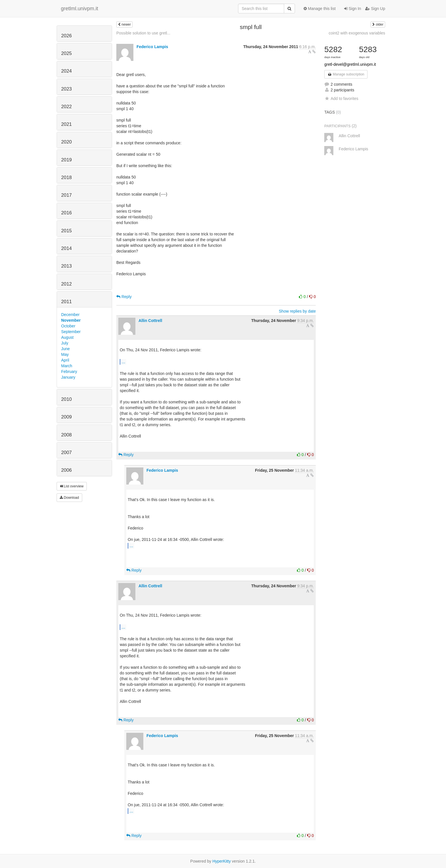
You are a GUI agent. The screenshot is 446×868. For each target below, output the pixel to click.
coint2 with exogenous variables (357, 33)
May (65, 354)
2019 (66, 160)
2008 (66, 435)
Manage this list (320, 9)
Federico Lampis (152, 47)
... (123, 362)
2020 (66, 142)
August (67, 337)
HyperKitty (222, 861)
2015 (66, 231)
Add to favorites (341, 99)
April (65, 360)
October (68, 326)
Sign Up (375, 9)
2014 (66, 248)
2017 (66, 195)
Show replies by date (297, 311)
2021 (66, 124)
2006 (66, 470)
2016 (66, 213)
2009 (66, 417)
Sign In (353, 9)
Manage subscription (346, 74)
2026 (66, 36)
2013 (66, 266)
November (71, 320)
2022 (66, 107)
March (67, 366)
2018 (66, 178)
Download (69, 498)
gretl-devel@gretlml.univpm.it (350, 64)
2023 (66, 89)
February (69, 372)
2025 (66, 53)
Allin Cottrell (150, 321)
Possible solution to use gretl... (143, 33)
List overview (72, 486)
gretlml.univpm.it (80, 9)
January (68, 377)
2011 (66, 302)
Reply (124, 297)
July (65, 343)
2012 (66, 284)
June (65, 349)
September (71, 332)
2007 (66, 453)
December (70, 315)
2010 (66, 399)
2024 (66, 71)
